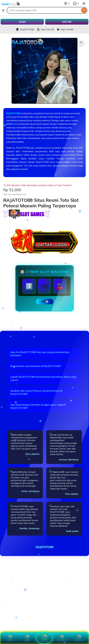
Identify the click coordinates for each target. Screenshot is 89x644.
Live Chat (79, 638)
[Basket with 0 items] (84, 3)
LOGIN (22, 22)
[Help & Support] (67, 3)
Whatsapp (62, 638)
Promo (10, 638)
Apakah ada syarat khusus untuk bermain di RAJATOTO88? (36, 392)
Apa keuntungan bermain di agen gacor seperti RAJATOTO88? (38, 406)
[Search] (84, 10)
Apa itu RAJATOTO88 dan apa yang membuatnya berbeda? (40, 354)
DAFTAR (67, 22)
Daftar (44, 638)
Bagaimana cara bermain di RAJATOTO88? (36, 366)
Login (27, 638)
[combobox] (44, 10)
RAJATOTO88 (13, 113)
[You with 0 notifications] (76, 3)
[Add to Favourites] (81, 42)
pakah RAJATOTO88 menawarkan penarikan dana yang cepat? (43, 378)
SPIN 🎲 (45, 302)
